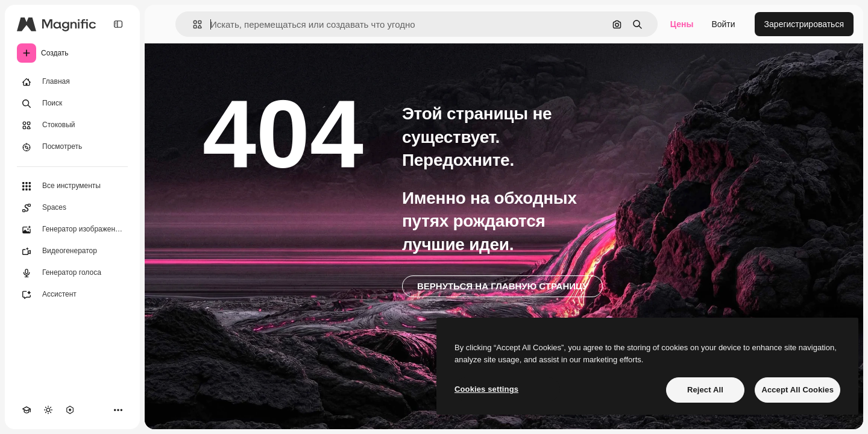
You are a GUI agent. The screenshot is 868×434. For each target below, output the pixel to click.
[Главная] (72, 82)
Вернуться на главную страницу (502, 286)
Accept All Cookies (797, 390)
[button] (193, 24)
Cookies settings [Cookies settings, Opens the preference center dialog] (486, 389)
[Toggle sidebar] (118, 24)
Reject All (705, 390)
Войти (723, 24)
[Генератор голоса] (72, 273)
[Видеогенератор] (72, 251)
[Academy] (27, 410)
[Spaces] (72, 208)
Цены (682, 24)
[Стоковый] (72, 125)
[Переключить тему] (48, 410)
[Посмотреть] (72, 147)
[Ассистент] (72, 295)
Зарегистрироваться (804, 24)
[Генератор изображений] (72, 230)
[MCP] (70, 410)
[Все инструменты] (72, 186)
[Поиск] (72, 104)
